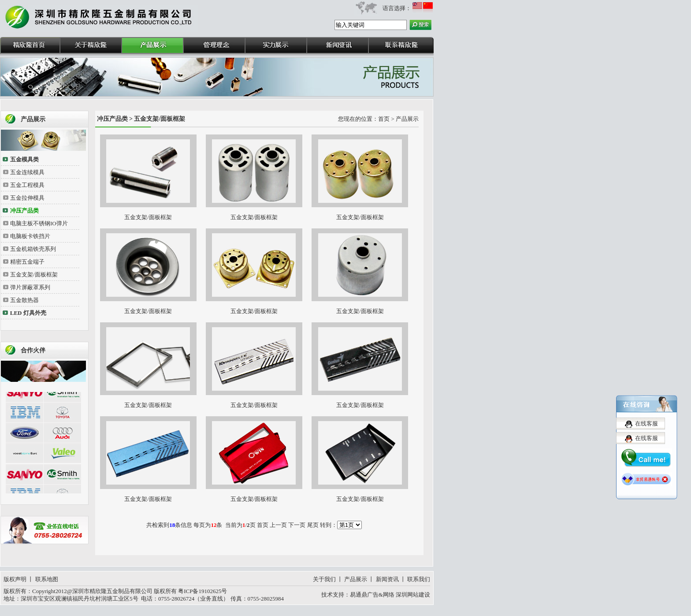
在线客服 (646, 420)
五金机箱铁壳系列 (33, 249)
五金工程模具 (27, 185)
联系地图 (47, 579)
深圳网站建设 (413, 595)
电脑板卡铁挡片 (30, 236)
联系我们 (419, 579)
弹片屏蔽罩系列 (30, 287)
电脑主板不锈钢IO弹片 (39, 223)
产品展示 (356, 579)
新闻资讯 (387, 579)
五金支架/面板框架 (34, 274)
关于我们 (324, 579)
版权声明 (15, 579)
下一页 (297, 525)
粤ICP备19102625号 (202, 591)
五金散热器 (24, 300)
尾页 (313, 525)
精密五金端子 (27, 262)
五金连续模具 (27, 172)
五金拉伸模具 (27, 198)
